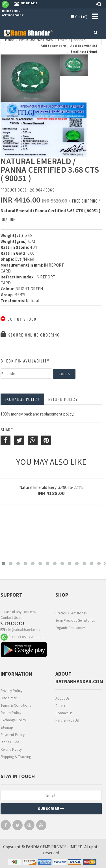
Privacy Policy (11, 691)
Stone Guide (10, 742)
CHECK (64, 374)
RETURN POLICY (63, 399)
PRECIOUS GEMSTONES (36, 40)
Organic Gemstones (70, 628)
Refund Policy (11, 749)
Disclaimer (8, 698)
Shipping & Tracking (16, 757)
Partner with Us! (67, 720)
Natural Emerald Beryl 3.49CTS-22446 (51, 487)
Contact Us (64, 713)
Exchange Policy (22, 399)
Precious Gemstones (71, 613)
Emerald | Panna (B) (72, 40)
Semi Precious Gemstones (75, 620)
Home (9, 40)
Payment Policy (13, 735)
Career (60, 706)
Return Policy (11, 713)
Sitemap (7, 727)
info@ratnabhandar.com (22, 630)
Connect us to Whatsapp (23, 637)
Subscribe (51, 808)
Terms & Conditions (16, 705)
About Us (62, 698)
